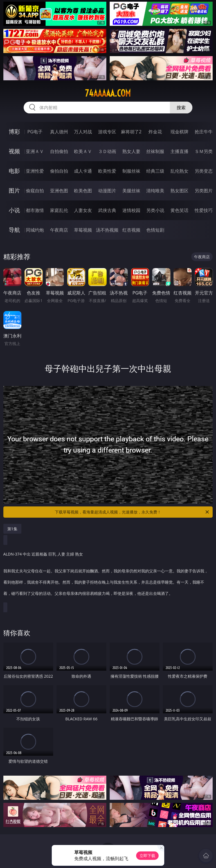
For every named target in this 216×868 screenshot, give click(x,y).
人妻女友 (83, 210)
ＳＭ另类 (204, 151)
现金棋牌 (179, 132)
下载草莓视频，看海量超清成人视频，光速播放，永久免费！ (132, 512)
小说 (14, 210)
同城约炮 (35, 230)
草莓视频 (83, 230)
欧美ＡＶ (83, 151)
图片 (14, 190)
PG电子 (35, 132)
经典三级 (155, 171)
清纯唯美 (155, 191)
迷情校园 (131, 210)
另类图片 (204, 191)
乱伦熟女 (179, 171)
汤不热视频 (107, 230)
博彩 (14, 132)
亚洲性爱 (35, 171)
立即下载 (147, 856)
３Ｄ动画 (107, 151)
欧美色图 (83, 191)
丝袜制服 (155, 151)
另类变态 (204, 171)
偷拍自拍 (59, 171)
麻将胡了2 (131, 132)
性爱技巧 (204, 210)
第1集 (12, 529)
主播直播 (179, 151)
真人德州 (59, 132)
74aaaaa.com (108, 93)
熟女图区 (179, 191)
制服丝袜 (131, 171)
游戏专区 (107, 132)
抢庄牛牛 (204, 132)
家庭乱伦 (59, 210)
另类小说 (155, 210)
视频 (14, 151)
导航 (14, 230)
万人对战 (83, 132)
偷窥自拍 (35, 191)
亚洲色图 (59, 191)
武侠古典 (107, 210)
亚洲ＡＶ (35, 151)
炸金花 (155, 132)
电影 (14, 171)
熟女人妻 (131, 151)
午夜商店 (59, 230)
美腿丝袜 (131, 191)
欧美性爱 (107, 171)
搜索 (181, 108)
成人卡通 (83, 171)
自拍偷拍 (59, 151)
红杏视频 (131, 230)
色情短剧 (155, 230)
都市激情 (35, 210)
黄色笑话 (179, 210)
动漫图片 (107, 191)
